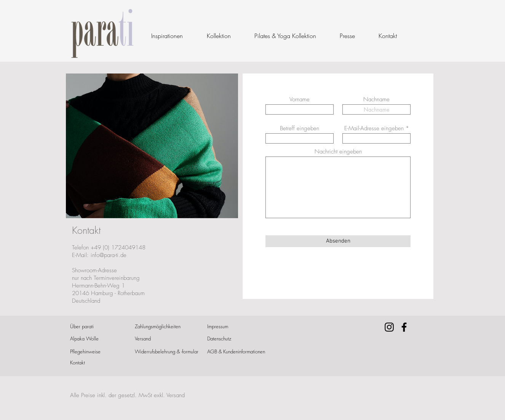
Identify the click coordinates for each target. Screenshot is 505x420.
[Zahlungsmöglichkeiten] (160, 327)
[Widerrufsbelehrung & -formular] (167, 352)
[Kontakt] (91, 363)
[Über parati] (91, 327)
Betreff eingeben (300, 129)
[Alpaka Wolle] (95, 339)
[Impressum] (228, 327)
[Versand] (157, 339)
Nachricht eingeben (338, 152)
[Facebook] (404, 327)
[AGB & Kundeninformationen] (237, 352)
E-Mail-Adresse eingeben (374, 129)
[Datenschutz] (228, 339)
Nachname (376, 100)
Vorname (300, 100)
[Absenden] (338, 241)
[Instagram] (389, 327)
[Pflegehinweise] (97, 352)
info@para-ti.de (109, 255)
